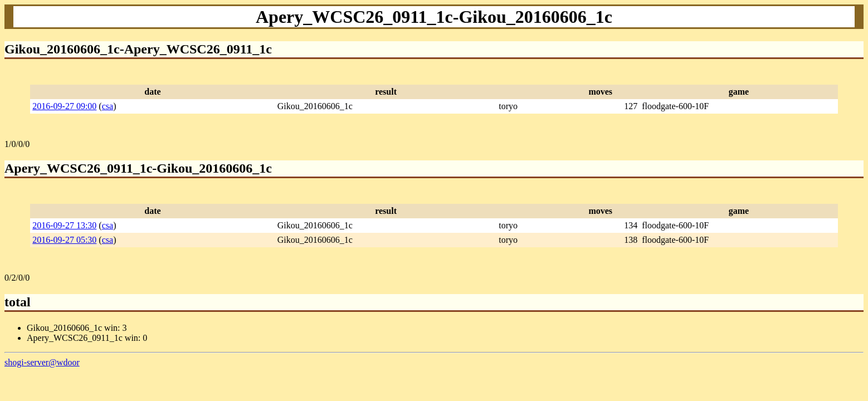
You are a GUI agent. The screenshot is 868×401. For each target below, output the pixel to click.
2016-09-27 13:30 (64, 225)
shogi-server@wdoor (42, 362)
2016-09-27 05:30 (64, 240)
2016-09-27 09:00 (64, 106)
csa (108, 106)
